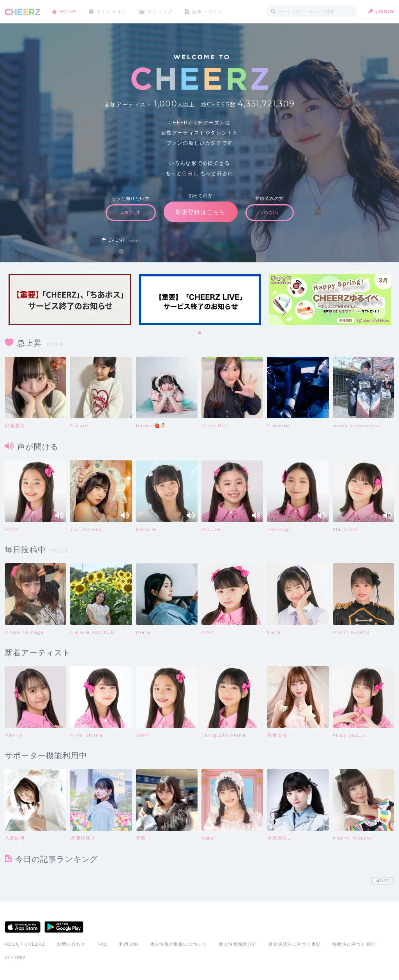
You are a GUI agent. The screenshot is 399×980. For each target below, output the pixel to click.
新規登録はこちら (201, 212)
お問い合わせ (71, 945)
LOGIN (385, 11)
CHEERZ (22, 12)
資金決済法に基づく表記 (295, 945)
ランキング (161, 11)
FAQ (103, 945)
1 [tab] (200, 333)
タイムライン (112, 11)
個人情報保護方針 (238, 945)
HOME (68, 11)
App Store (23, 927)
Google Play (64, 927)
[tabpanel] (70, 300)
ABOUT (131, 213)
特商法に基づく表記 (354, 945)
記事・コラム (208, 11)
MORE (134, 241)
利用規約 (129, 945)
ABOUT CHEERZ (25, 945)
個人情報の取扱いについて (178, 945)
